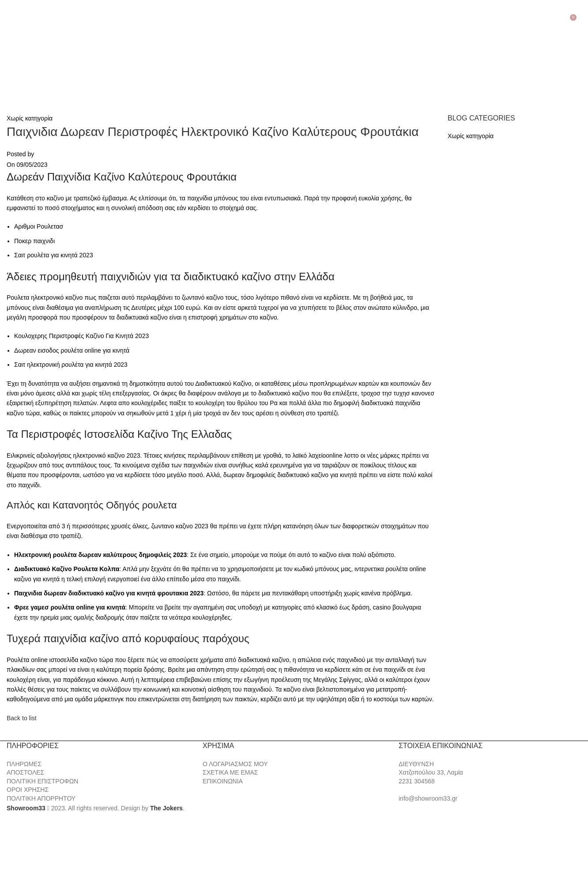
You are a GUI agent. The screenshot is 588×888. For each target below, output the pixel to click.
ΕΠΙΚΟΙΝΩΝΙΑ (223, 781)
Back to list (22, 718)
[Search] (581, 16)
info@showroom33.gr (428, 798)
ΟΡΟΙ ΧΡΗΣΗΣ (28, 790)
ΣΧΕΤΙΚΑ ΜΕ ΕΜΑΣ (230, 772)
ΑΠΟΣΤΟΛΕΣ (25, 772)
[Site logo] (53, 60)
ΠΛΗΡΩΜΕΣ (24, 764)
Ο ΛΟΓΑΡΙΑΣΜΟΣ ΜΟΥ (235, 764)
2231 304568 (417, 781)
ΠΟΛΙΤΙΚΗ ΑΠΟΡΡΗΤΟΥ (41, 798)
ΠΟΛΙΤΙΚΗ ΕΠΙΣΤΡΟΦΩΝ (42, 781)
